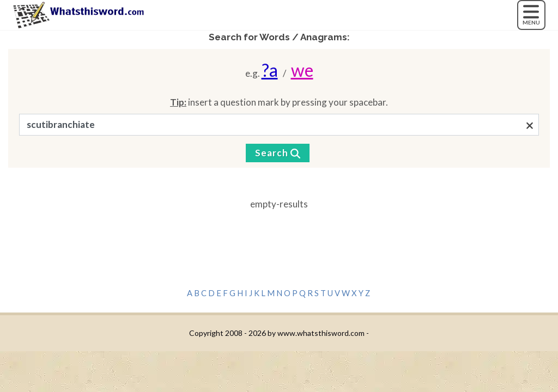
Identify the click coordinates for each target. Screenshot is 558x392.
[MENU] (531, 15)
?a (270, 70)
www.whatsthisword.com (321, 333)
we (302, 70)
